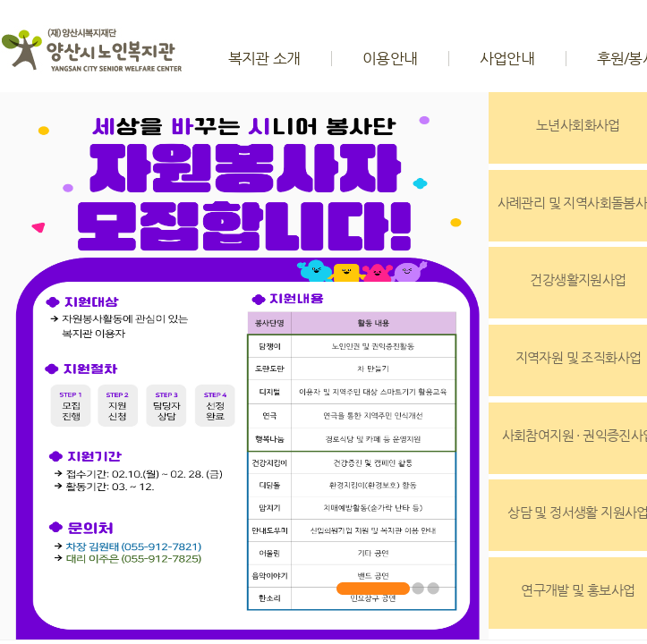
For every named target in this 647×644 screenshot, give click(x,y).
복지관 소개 (264, 58)
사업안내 (507, 58)
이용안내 (390, 58)
